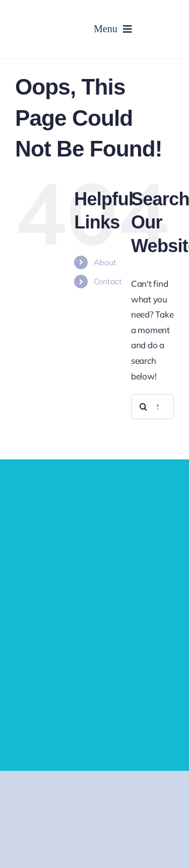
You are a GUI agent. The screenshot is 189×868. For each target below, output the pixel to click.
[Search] (144, 407)
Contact (108, 281)
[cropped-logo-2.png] (54, 9)
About (105, 262)
